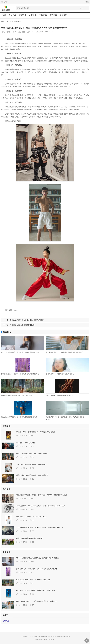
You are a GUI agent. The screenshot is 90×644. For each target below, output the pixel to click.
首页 (4, 15)
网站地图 (67, 636)
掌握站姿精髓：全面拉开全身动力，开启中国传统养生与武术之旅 (41, 506)
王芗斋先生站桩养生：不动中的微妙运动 (31, 517)
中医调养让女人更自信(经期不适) (22, 325)
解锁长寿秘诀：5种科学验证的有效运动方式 (61, 395)
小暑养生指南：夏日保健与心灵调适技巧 (60, 374)
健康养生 (6, 621)
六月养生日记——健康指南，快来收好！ (31, 464)
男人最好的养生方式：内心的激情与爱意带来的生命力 (64, 352)
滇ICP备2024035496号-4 (54, 636)
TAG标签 (86, 2)
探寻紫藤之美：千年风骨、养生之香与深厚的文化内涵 (20, 374)
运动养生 (18, 22)
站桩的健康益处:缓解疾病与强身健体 (30, 538)
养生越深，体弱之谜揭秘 (26, 443)
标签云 (6, 615)
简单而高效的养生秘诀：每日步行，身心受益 (17, 395)
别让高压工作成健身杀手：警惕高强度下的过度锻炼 (19, 417)
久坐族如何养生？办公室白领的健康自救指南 (27, 320)
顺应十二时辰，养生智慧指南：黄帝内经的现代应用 (36, 432)
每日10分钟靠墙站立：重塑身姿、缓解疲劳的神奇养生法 (21, 352)
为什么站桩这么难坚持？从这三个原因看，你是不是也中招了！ (40, 527)
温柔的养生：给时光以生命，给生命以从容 (32, 475)
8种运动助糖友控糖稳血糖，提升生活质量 (32, 454)
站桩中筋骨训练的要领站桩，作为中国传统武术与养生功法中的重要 (42, 495)
